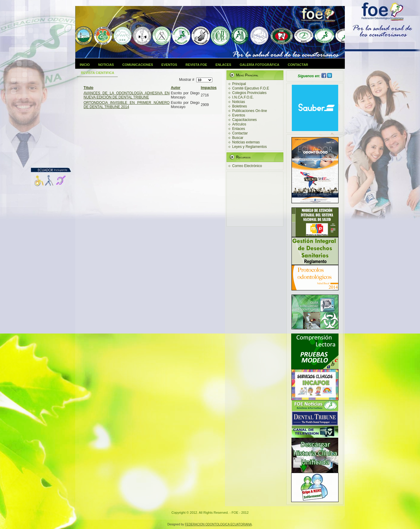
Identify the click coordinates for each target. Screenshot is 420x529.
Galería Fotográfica (260, 65)
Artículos (239, 124)
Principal (239, 84)
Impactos (209, 88)
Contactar (298, 65)
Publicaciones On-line (250, 111)
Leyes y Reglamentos (249, 147)
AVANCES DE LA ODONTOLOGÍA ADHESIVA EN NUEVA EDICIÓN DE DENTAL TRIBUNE (127, 95)
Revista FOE (196, 65)
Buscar (238, 138)
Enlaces (223, 65)
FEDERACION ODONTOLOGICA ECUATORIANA (218, 524)
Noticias (106, 65)
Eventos (169, 65)
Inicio (85, 65)
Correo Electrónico (247, 166)
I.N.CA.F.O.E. (243, 97)
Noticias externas (246, 142)
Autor (176, 88)
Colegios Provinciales (249, 93)
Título (89, 88)
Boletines (240, 106)
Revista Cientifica (98, 73)
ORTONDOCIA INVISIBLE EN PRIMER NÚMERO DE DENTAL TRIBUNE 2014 (127, 105)
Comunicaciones (138, 65)
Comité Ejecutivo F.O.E (251, 88)
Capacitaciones (244, 120)
